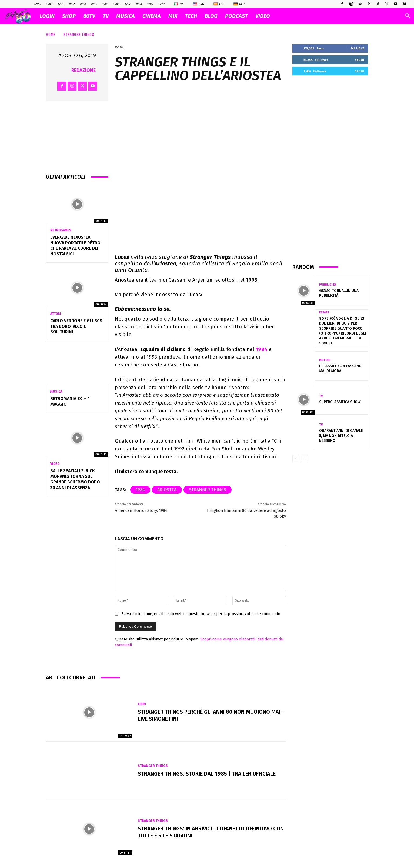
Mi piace (358, 48)
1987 (128, 4)
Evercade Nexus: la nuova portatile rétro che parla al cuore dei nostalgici (75, 246)
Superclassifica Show (340, 402)
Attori (56, 314)
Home (51, 34)
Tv (321, 396)
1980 (49, 4)
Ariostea (167, 490)
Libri (142, 704)
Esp (219, 4)
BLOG (211, 16)
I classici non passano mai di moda (340, 368)
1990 (161, 4)
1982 (72, 4)
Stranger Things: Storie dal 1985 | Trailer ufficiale (207, 774)
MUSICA (126, 16)
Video (55, 464)
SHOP (69, 16)
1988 (139, 4)
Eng (198, 4)
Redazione (84, 70)
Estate (324, 313)
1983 (83, 4)
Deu (239, 4)
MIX (173, 16)
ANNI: (38, 4)
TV (106, 16)
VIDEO (263, 16)
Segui (360, 60)
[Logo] (21, 16)
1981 (61, 4)
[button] (408, 16)
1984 (94, 4)
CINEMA (152, 16)
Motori (325, 360)
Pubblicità (328, 285)
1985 (105, 4)
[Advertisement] (330, 169)
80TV (89, 16)
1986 (116, 4)
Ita (179, 4)
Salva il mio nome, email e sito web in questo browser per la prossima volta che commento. (201, 614)
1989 (150, 4)
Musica (56, 392)
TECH (191, 16)
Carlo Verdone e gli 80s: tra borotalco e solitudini (77, 326)
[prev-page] (296, 459)
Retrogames (61, 230)
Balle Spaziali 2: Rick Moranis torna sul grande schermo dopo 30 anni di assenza (75, 479)
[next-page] (304, 459)
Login (47, 16)
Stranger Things (79, 34)
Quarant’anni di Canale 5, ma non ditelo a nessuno (341, 435)
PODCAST (236, 16)
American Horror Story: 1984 (141, 510)
